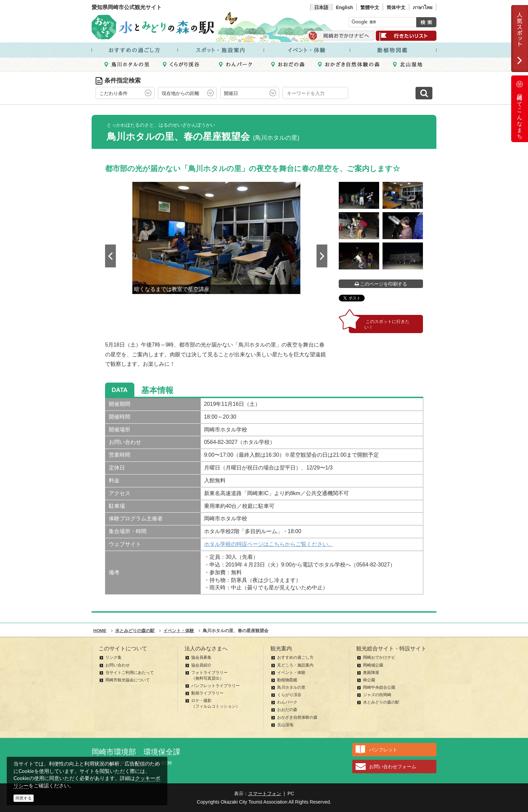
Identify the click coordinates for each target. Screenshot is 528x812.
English (344, 7)
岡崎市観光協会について (128, 680)
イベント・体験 (291, 673)
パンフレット (383, 750)
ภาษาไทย (423, 7)
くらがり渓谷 (289, 695)
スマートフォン (265, 793)
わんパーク (287, 702)
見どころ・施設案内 (295, 665)
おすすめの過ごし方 (295, 657)
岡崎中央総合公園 (379, 687)
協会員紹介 (201, 665)
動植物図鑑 (287, 680)
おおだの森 (287, 710)
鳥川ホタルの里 (291, 687)
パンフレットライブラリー (216, 686)
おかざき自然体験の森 (297, 717)
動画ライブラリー (207, 693)
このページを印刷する (381, 284)
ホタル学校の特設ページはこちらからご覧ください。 (269, 544)
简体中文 (396, 7)
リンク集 (113, 657)
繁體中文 (370, 7)
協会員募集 (201, 657)
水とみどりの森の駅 (381, 702)
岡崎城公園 (373, 665)
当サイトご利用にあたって (130, 673)
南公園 (369, 680)
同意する (24, 798)
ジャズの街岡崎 (377, 695)
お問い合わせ (118, 665)
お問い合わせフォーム (393, 767)
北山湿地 (285, 725)
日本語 (321, 7)
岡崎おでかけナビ (379, 657)
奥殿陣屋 (371, 673)
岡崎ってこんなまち (520, 109)
